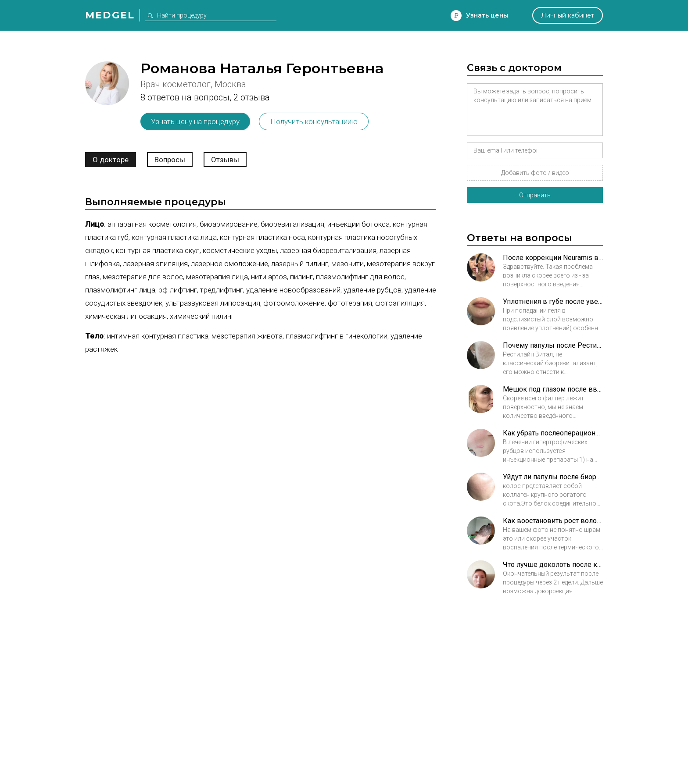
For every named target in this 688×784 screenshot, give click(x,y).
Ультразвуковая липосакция (213, 303)
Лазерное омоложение (229, 264)
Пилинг (301, 277)
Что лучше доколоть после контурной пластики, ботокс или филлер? (553, 565)
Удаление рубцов (373, 290)
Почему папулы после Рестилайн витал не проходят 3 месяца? (553, 345)
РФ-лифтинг (178, 290)
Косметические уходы (240, 250)
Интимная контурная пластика (158, 336)
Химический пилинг (202, 316)
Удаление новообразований (293, 290)
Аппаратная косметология (152, 224)
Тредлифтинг (222, 290)
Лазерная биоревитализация (328, 250)
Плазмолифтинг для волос (360, 277)
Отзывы (225, 160)
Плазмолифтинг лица (120, 290)
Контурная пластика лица (174, 237)
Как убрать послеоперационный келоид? (553, 433)
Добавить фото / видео (535, 173)
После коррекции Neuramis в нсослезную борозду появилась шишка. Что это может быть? (553, 258)
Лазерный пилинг (300, 264)
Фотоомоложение (294, 303)
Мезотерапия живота (247, 336)
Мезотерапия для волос (143, 277)
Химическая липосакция (126, 316)
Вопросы (170, 160)
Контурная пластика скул (158, 250)
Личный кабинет (568, 15)
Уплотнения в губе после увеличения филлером (553, 301)
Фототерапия (350, 303)
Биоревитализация (292, 224)
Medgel (110, 15)
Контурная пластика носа (262, 237)
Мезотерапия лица (217, 277)
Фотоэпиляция (400, 303)
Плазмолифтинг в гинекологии (337, 336)
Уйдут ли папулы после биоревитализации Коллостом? (553, 477)
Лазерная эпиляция (155, 264)
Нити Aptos (269, 277)
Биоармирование (229, 224)
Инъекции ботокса (358, 224)
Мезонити (348, 264)
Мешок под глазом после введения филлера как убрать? (553, 389)
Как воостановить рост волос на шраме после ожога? (553, 521)
